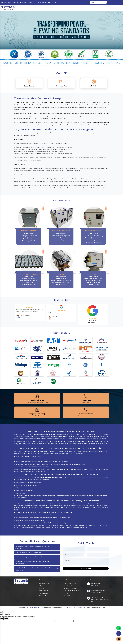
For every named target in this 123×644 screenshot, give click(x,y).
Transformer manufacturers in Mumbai (64, 469)
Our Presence (43, 591)
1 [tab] (60, 324)
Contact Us (105, 8)
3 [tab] (62, 324)
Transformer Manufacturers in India (61, 436)
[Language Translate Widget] (98, 2)
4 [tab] (63, 324)
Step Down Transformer (71, 586)
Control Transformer (70, 584)
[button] (9, 39)
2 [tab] (61, 324)
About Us (54, 8)
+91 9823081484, (42, 3)
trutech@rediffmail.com (9, 3)
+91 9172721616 (53, 3)
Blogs (41, 586)
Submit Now (86, 568)
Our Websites (116, 8)
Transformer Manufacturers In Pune (37, 451)
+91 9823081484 (96, 583)
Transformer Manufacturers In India (51, 507)
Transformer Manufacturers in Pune (91, 441)
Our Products (64, 8)
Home (47, 8)
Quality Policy (89, 8)
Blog (97, 8)
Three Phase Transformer (71, 591)
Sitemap (42, 588)
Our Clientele (77, 8)
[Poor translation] (6, 619)
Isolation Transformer (70, 588)
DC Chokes (67, 596)
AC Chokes (67, 593)
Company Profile (44, 584)
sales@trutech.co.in (27, 3)
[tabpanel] (30, 312)
